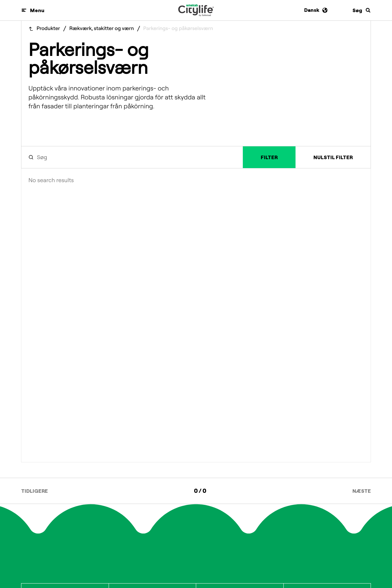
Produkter (48, 29)
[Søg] (362, 10)
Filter (269, 157)
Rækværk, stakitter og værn (102, 29)
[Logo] (196, 10)
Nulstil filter (333, 157)
